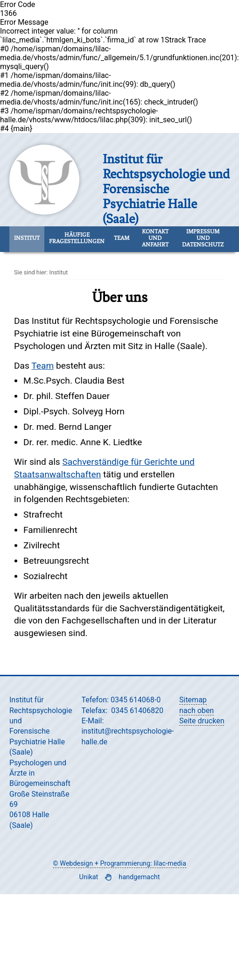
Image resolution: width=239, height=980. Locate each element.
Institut (27, 238)
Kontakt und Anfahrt (155, 238)
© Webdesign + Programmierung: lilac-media (119, 864)
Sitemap (193, 700)
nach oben (197, 710)
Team (122, 238)
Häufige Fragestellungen (77, 238)
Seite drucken (202, 721)
